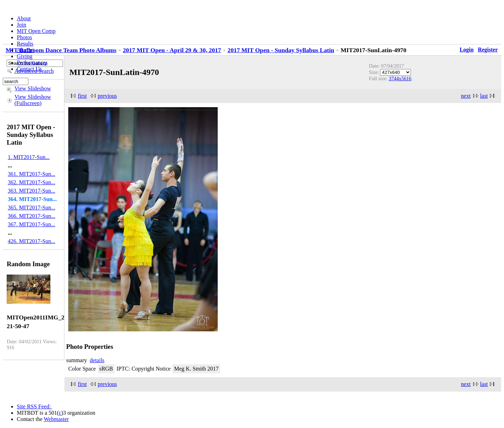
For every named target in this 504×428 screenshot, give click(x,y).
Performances (32, 63)
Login (467, 50)
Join (22, 25)
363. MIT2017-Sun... (31, 191)
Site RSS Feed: (34, 406)
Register (488, 50)
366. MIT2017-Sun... (31, 216)
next (466, 96)
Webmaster (56, 419)
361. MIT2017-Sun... (31, 174)
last (484, 96)
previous (107, 96)
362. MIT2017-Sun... (31, 182)
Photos (24, 37)
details (97, 360)
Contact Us (29, 69)
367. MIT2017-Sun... (31, 224)
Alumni (25, 50)
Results (25, 44)
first (82, 96)
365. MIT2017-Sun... (31, 208)
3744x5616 (400, 78)
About (24, 18)
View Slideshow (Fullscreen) (33, 100)
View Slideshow (33, 88)
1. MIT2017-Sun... (29, 157)
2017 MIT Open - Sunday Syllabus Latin (281, 50)
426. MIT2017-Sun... (31, 241)
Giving (24, 56)
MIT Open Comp (36, 31)
